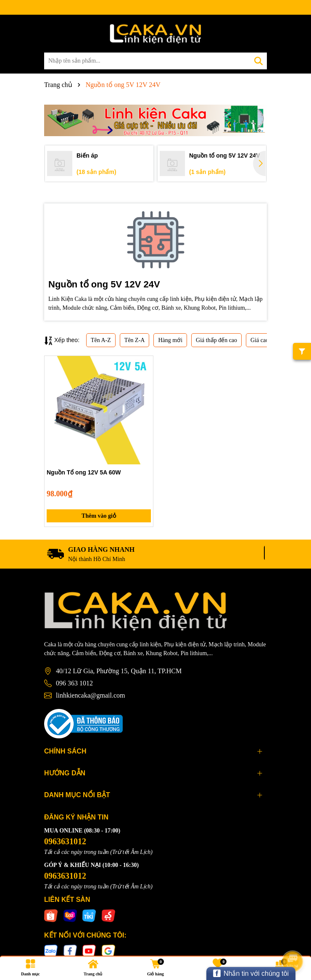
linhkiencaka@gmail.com (90, 695)
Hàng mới (170, 340)
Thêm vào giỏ (99, 516)
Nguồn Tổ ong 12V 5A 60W (84, 472)
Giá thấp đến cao (216, 340)
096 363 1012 (74, 683)
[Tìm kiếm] (258, 61)
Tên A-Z (101, 340)
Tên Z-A (135, 340)
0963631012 (65, 841)
